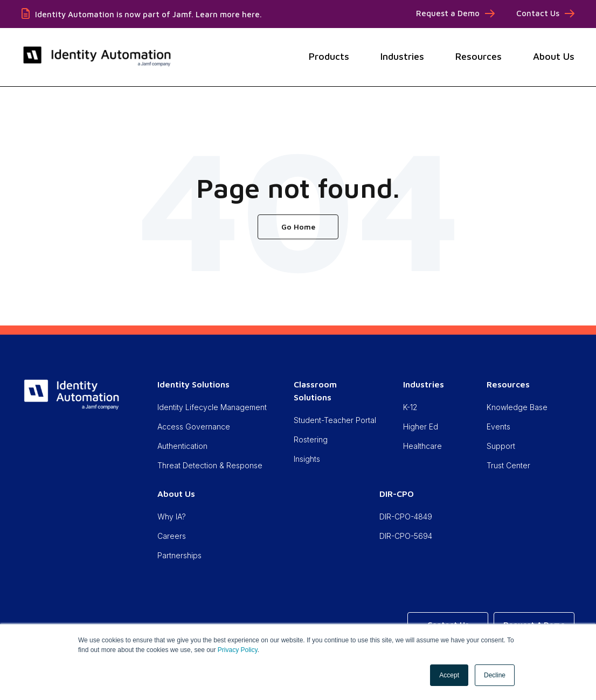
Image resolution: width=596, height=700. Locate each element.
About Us (554, 56)
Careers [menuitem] (172, 536)
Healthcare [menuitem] (422, 446)
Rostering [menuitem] (311, 439)
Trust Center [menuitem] (508, 465)
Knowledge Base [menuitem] (517, 407)
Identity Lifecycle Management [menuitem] (212, 407)
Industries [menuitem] (424, 384)
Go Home (298, 227)
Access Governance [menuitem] (194, 427)
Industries (402, 56)
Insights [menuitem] (307, 459)
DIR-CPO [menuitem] (397, 494)
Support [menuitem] (501, 446)
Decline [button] (495, 675)
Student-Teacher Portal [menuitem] (335, 420)
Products (329, 56)
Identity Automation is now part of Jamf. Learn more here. (148, 14)
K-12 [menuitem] (410, 407)
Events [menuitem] (498, 427)
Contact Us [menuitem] (538, 13)
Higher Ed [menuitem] (421, 427)
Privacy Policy (238, 650)
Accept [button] (449, 675)
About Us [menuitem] (176, 494)
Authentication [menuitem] (182, 446)
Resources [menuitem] (508, 384)
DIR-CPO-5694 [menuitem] (406, 536)
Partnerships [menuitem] (179, 555)
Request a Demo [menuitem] (448, 13)
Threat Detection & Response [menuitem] (210, 465)
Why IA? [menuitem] (172, 517)
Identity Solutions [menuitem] (193, 384)
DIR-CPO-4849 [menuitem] (406, 517)
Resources (479, 56)
